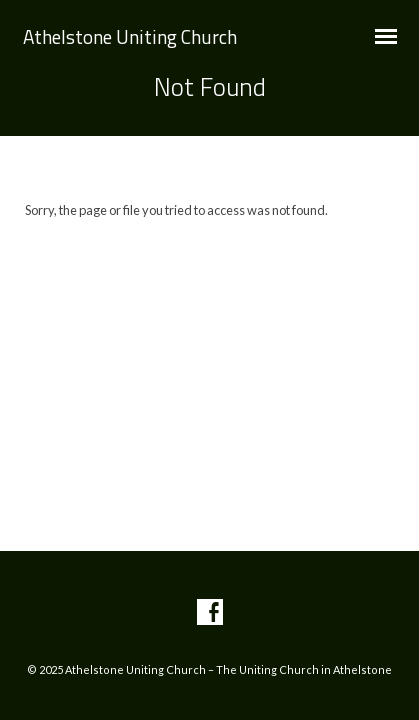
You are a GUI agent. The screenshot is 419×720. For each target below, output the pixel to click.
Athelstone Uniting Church (130, 36)
